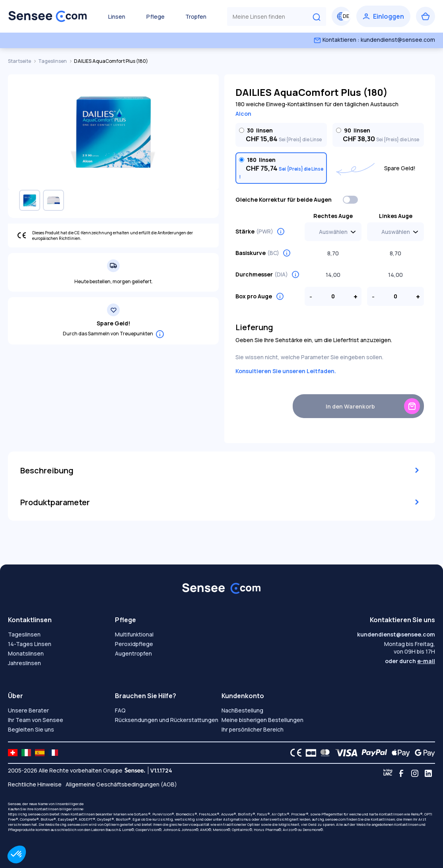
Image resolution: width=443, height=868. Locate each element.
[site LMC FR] (53, 753)
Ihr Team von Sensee (36, 720)
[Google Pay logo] (423, 753)
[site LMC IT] (26, 753)
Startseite (20, 61)
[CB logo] (309, 753)
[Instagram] (415, 773)
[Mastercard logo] (324, 753)
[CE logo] (294, 753)
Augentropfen (133, 653)
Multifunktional (134, 634)
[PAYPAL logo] (373, 753)
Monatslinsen (26, 653)
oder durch (410, 661)
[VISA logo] (344, 753)
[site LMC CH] (13, 753)
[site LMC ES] (40, 753)
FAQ (120, 710)
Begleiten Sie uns (31, 729)
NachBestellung (242, 710)
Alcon (243, 114)
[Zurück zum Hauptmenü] (48, 16)
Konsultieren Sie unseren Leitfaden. (286, 371)
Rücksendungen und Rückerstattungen (167, 720)
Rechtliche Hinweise (35, 784)
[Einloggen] (383, 16)
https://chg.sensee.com (28, 814)
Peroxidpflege (134, 644)
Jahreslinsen (24, 663)
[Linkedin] (428, 773)
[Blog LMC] (388, 773)
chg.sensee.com (332, 819)
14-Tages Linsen (30, 644)
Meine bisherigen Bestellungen (262, 720)
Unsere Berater (28, 710)
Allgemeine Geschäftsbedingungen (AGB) (121, 784)
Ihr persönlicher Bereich (253, 729)
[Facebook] (401, 773)
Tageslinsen (53, 61)
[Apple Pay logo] (399, 753)
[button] (17, 854)
